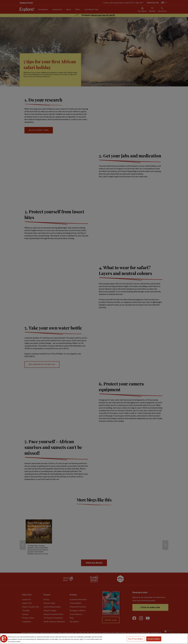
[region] (94, 639)
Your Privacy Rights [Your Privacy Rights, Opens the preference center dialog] (136, 639)
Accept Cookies (154, 639)
